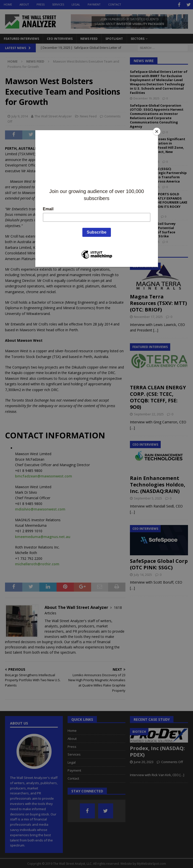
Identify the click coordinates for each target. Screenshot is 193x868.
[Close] (157, 131)
